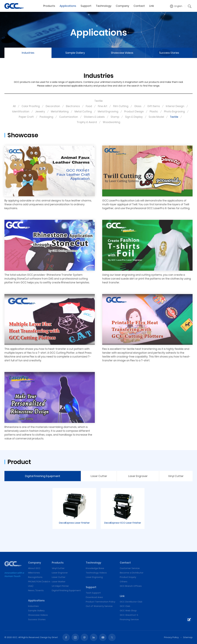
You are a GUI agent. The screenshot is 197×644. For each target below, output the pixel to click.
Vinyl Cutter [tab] (176, 476)
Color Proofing (31, 106)
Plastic (154, 112)
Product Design (134, 112)
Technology (104, 6)
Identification (21, 112)
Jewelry (40, 112)
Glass (138, 106)
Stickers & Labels (94, 117)
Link (152, 6)
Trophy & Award (87, 122)
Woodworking (112, 122)
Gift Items (154, 106)
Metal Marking (60, 112)
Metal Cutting (83, 112)
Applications (68, 6)
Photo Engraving (174, 112)
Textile (174, 117)
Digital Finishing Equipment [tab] (43, 476)
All (14, 106)
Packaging (46, 117)
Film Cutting (121, 106)
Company (122, 6)
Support (86, 6)
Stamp (115, 117)
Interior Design (175, 106)
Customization (69, 117)
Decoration (53, 106)
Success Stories (169, 53)
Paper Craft (26, 117)
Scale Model (156, 117)
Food (89, 106)
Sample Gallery (75, 53)
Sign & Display (134, 117)
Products (49, 6)
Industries (28, 53)
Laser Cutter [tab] (99, 476)
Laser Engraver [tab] (138, 476)
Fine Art (103, 106)
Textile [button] (98, 101)
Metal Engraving (108, 112)
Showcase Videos (122, 53)
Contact (139, 6)
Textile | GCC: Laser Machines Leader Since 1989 (14, 6)
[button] (176, 6)
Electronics (73, 106)
